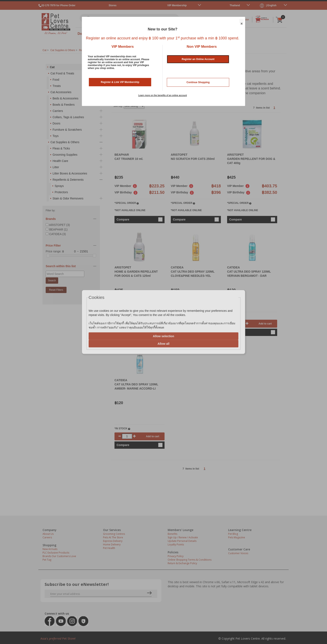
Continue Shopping (198, 82)
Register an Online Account (198, 59)
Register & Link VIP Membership (120, 82)
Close (241, 21)
